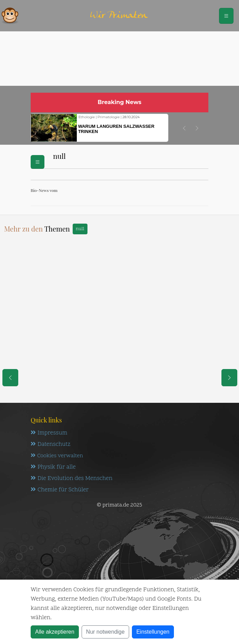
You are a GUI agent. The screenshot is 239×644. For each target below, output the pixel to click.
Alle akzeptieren (55, 632)
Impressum (49, 433)
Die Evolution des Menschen (71, 479)
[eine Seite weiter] (229, 378)
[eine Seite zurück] (10, 378)
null (80, 229)
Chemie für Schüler (60, 490)
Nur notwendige (105, 632)
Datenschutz (50, 444)
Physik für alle (53, 467)
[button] (184, 128)
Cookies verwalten (57, 456)
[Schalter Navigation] (226, 16)
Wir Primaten (119, 16)
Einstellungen (153, 632)
